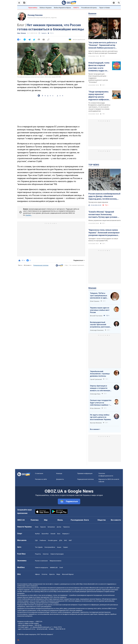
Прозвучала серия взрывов (98, 202)
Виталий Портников (96, 316)
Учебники (43, 540)
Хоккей (53, 534)
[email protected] (42, 629)
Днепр (59, 527)
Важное (92, 14)
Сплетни (44, 574)
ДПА (61, 540)
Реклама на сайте (41, 479)
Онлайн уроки (53, 540)
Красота (52, 574)
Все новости (116, 520)
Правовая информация (85, 473)
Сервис (66, 547)
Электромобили (50, 547)
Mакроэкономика (55, 561)
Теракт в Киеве (104, 8)
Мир (67, 265)
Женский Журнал (68, 574)
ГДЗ (36, 540)
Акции (59, 547)
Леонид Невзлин (35, 15)
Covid (61, 568)
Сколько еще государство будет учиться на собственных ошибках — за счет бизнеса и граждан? (101, 403)
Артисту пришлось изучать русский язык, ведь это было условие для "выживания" (103, 52)
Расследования (77, 520)
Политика (35, 520)
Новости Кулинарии (57, 554)
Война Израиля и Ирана (62, 8)
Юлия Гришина (95, 301)
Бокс (59, 534)
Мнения (92, 288)
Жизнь (60, 520)
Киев (37, 527)
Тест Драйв (39, 547)
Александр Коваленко (97, 330)
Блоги (86, 520)
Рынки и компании (41, 561)
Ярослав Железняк (96, 423)
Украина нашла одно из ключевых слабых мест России (100, 310)
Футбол (37, 534)
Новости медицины (42, 568)
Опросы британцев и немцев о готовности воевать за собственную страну (100, 388)
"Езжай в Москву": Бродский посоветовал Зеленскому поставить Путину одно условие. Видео (103, 214)
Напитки (46, 554)
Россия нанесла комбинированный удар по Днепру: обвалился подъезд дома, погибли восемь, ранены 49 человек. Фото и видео (104, 196)
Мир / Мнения (22, 33)
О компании (39, 473)
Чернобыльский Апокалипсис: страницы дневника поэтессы (100, 374)
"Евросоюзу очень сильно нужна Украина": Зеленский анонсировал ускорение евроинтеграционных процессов (104, 233)
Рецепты (38, 554)
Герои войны (33, 8)
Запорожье (51, 527)
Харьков (43, 527)
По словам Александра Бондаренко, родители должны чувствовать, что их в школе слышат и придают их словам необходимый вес (99, 107)
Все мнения (94, 429)
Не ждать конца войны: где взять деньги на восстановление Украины (100, 417)
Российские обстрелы (89, 8)
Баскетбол (45, 534)
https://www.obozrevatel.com (89, 584)
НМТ (70, 540)
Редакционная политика (41, 265)
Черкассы (66, 527)
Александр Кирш (95, 394)
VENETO (76, 8)
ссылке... (29, 215)
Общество (102, 520)
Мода (58, 574)
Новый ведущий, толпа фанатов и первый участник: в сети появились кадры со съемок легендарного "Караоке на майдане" (99, 67)
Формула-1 (66, 534)
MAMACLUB (54, 568)
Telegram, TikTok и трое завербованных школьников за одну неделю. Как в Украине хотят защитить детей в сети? (99, 296)
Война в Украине (46, 8)
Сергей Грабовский (96, 379)
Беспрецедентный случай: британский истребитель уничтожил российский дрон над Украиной (100, 325)
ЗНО (65, 540)
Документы (60, 479)
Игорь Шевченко (95, 408)
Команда (59, 473)
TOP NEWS (94, 165)
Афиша (37, 574)
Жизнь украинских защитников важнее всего (105, 220)
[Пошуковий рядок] (119, 3)
